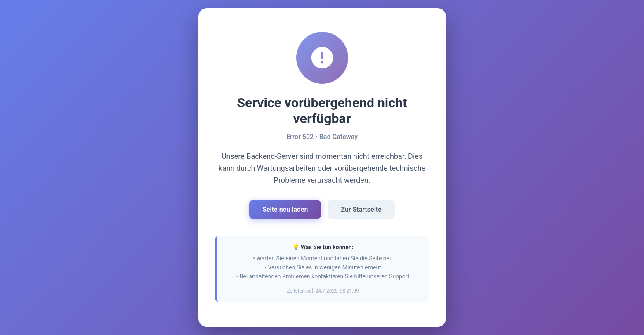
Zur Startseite (361, 209)
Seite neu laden (285, 209)
